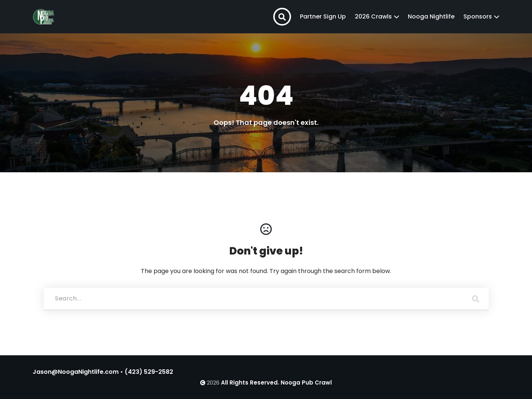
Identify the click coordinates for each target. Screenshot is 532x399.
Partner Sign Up (323, 16)
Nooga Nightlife (431, 16)
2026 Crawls (373, 16)
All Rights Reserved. (250, 383)
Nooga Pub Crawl (306, 383)
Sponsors (478, 16)
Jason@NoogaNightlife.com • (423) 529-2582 (103, 372)
